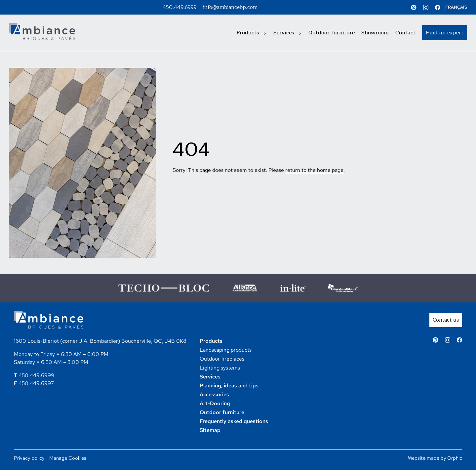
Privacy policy (29, 458)
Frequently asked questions (234, 421)
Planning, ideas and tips (229, 386)
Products (251, 33)
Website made (424, 458)
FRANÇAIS (456, 7)
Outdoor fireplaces (222, 359)
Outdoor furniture (332, 33)
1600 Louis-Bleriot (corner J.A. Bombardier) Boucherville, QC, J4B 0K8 (100, 341)
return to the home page (314, 170)
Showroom (375, 33)
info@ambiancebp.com (230, 7)
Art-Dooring (215, 403)
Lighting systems (220, 368)
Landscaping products (226, 350)
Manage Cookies (68, 458)
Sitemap (210, 430)
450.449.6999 (179, 7)
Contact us (446, 320)
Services (287, 33)
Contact (405, 33)
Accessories (214, 394)
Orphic (455, 458)
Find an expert (445, 33)
